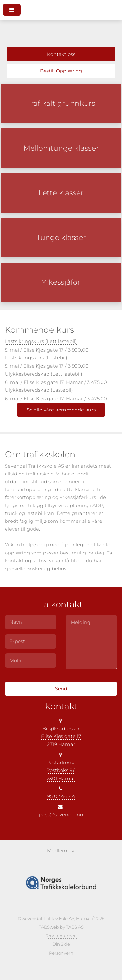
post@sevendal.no (61, 815)
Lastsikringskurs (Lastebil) (36, 358)
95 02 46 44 (61, 796)
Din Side (61, 944)
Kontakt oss (61, 54)
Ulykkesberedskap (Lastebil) (39, 390)
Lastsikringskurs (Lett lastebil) (41, 341)
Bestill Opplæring (61, 71)
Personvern (61, 953)
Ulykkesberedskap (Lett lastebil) (44, 374)
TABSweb (49, 927)
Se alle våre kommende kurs (61, 410)
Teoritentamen (61, 936)
